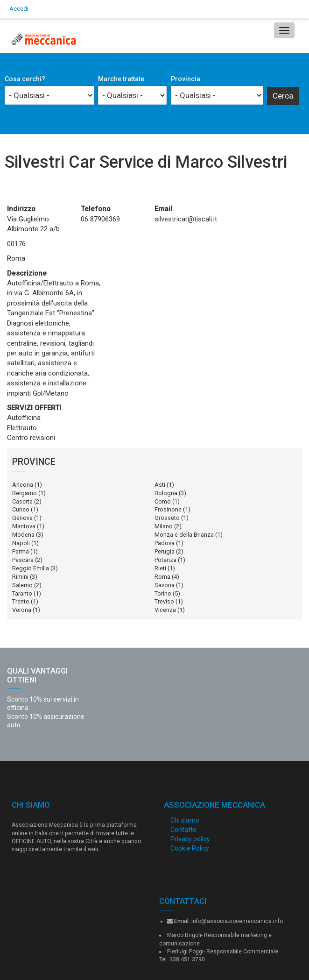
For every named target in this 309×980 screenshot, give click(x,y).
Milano (164, 526)
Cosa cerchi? (25, 79)
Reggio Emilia (31, 568)
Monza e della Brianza (184, 535)
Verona (22, 610)
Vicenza (165, 610)
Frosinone (168, 509)
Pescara (23, 560)
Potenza (165, 560)
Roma (162, 577)
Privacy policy (190, 839)
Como (163, 501)
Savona (165, 585)
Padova (165, 543)
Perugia (165, 551)
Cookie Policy (190, 848)
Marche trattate (121, 79)
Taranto (22, 593)
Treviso (164, 601)
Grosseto (167, 518)
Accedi (19, 9)
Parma (21, 551)
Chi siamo (185, 820)
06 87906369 (100, 219)
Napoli (21, 543)
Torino (163, 593)
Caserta (22, 501)
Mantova (24, 526)
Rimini (20, 577)
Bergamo (25, 493)
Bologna (166, 493)
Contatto (183, 830)
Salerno (22, 585)
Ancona (23, 485)
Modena (23, 535)
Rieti (160, 568)
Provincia (186, 79)
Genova (22, 518)
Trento (21, 601)
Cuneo (21, 509)
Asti (160, 485)
